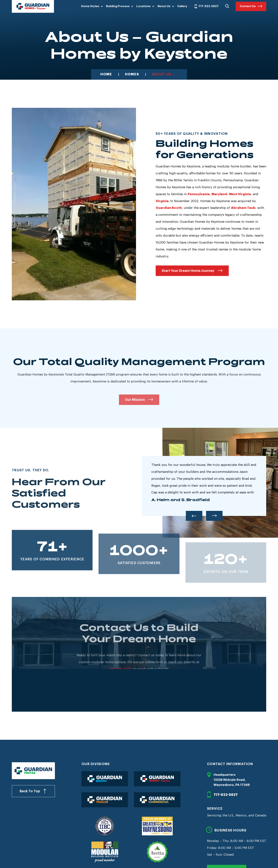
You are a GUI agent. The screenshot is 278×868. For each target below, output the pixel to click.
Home (106, 74)
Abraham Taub (243, 208)
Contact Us (248, 6)
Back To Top (30, 791)
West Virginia (240, 194)
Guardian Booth (169, 208)
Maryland (219, 194)
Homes (132, 74)
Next (214, 516)
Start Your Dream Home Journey (188, 271)
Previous (194, 516)
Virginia (162, 201)
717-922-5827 (206, 6)
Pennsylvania (199, 194)
